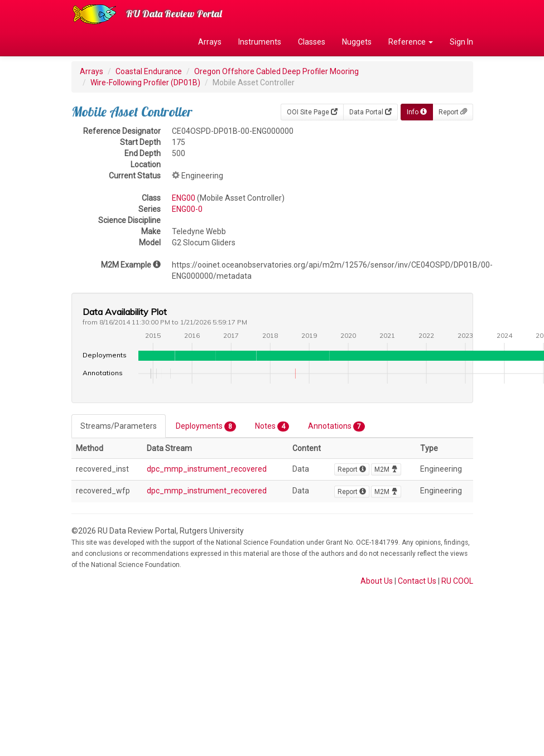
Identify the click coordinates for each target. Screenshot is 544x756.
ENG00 (184, 198)
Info (417, 112)
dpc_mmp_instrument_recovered (207, 469)
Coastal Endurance (149, 71)
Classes (312, 42)
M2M (386, 469)
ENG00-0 (187, 209)
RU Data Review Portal (174, 14)
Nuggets (357, 42)
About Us (377, 581)
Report (453, 112)
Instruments (260, 42)
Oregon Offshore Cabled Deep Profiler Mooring (276, 71)
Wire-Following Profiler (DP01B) (145, 83)
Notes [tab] (272, 427)
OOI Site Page (312, 112)
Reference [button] (411, 42)
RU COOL (457, 581)
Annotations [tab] (336, 427)
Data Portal (370, 112)
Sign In (461, 42)
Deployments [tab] (206, 427)
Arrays (210, 42)
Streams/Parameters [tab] (119, 426)
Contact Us (417, 581)
